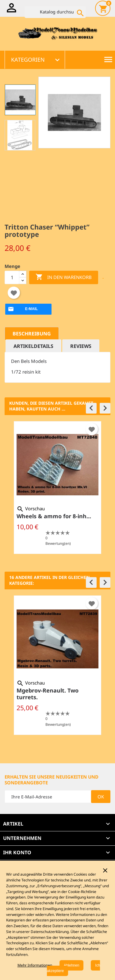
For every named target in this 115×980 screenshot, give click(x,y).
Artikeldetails (33, 346)
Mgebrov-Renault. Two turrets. (48, 694)
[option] (57, 488)
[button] (91, 408)
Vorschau (31, 508)
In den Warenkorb (64, 277)
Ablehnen (72, 965)
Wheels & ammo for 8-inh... (54, 516)
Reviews (81, 346)
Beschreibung (32, 334)
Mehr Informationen (35, 965)
